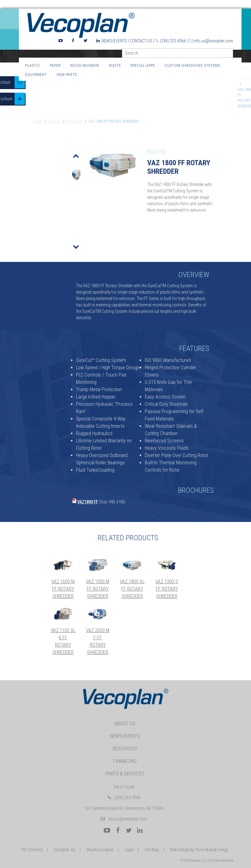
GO (231, 54)
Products (75, 121)
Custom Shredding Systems (192, 65)
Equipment (36, 75)
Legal (129, 850)
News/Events (114, 41)
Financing (125, 761)
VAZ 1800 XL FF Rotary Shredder (132, 589)
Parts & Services (125, 773)
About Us (125, 723)
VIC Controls (32, 850)
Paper (55, 65)
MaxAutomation (100, 850)
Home (38, 121)
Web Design (180, 850)
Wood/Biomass (85, 65)
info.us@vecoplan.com (213, 41)
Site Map (152, 850)
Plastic (33, 65)
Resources (125, 748)
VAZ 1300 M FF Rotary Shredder (98, 589)
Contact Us (141, 41)
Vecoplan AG (65, 850)
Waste (115, 65)
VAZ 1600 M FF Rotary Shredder (63, 589)
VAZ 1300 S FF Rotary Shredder (167, 589)
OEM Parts (67, 75)
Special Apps (143, 65)
